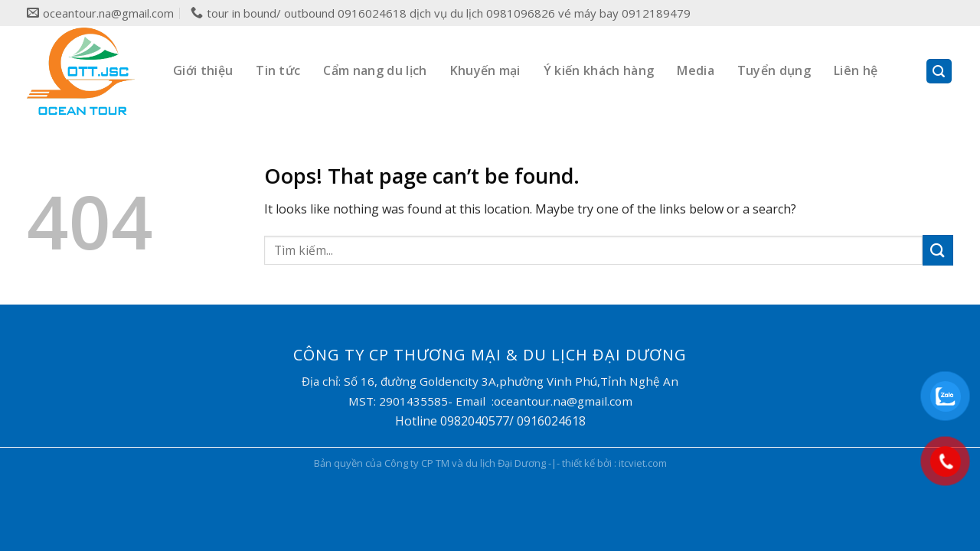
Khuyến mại (485, 70)
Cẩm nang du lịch (375, 70)
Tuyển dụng (774, 70)
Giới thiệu (203, 70)
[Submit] (938, 250)
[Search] (939, 72)
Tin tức (278, 70)
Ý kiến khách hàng (599, 70)
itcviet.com (643, 463)
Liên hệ (856, 70)
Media (696, 70)
